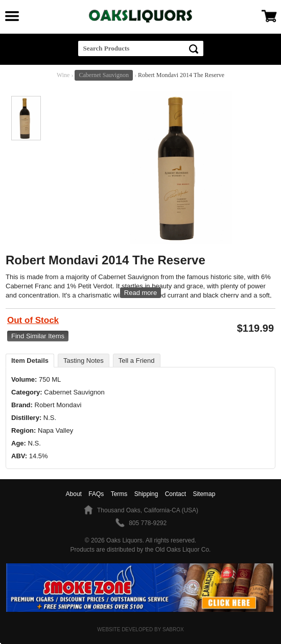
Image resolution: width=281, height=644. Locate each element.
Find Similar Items (38, 336)
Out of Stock (33, 320)
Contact (175, 494)
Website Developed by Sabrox (140, 629)
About (74, 494)
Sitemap (204, 494)
